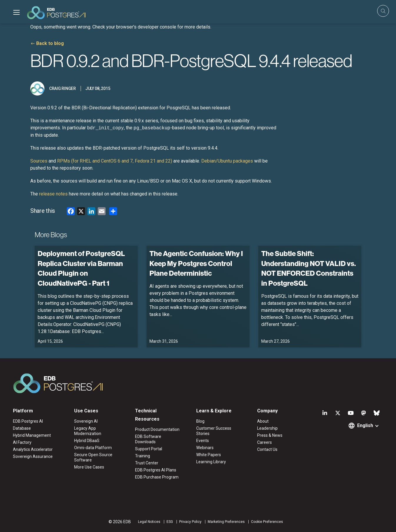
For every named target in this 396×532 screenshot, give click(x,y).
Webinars (205, 448)
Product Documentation (157, 429)
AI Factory (22, 442)
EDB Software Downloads (148, 439)
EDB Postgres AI (28, 421)
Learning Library (211, 462)
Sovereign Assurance (33, 456)
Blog (200, 421)
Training (143, 456)
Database (22, 428)
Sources (39, 161)
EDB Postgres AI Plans (156, 470)
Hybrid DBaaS (87, 441)
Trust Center (147, 463)
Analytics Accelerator (33, 449)
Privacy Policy (190, 522)
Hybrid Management (32, 435)
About (263, 421)
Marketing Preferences (226, 522)
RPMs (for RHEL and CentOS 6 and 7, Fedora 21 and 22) (115, 161)
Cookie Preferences (267, 522)
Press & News (270, 435)
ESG (170, 522)
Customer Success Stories (214, 431)
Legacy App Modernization (88, 431)
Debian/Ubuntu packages (227, 161)
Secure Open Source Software (93, 457)
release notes (53, 194)
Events (203, 441)
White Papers (209, 455)
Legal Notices (149, 522)
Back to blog (50, 43)
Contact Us (267, 449)
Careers (264, 442)
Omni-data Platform (93, 448)
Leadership (267, 428)
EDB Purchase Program (157, 477)
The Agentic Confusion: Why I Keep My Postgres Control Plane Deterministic (196, 263)
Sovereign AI (86, 421)
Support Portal (149, 449)
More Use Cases (89, 467)
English (365, 425)
